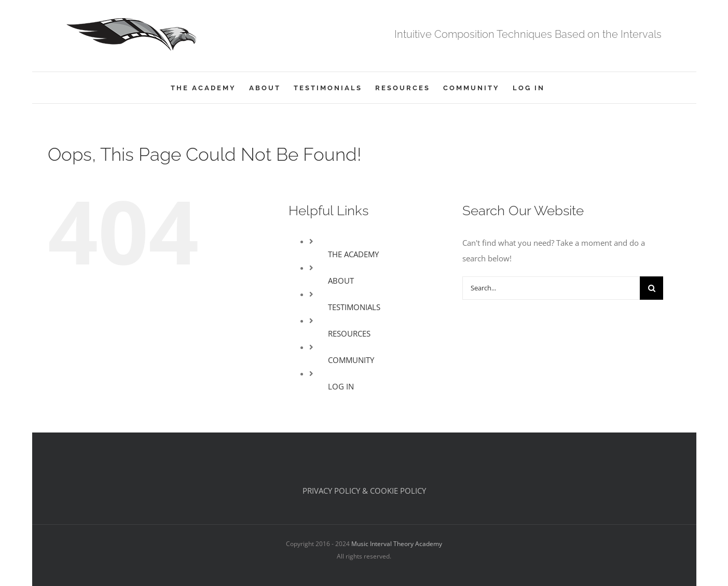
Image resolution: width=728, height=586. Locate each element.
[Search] (651, 288)
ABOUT (341, 281)
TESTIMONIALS (354, 307)
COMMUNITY (351, 360)
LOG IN (341, 386)
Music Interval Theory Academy (397, 544)
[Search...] (551, 288)
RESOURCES (349, 333)
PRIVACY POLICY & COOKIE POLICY (364, 491)
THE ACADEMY (353, 254)
